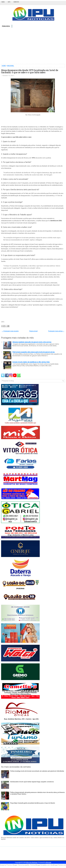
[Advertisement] (33, 46)
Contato (16, 2)
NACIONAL (11, 66)
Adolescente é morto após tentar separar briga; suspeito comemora (32, 782)
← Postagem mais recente (10, 331)
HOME (4, 66)
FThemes (9, 865)
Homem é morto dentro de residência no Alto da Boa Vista (31, 362)
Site (9, 2)
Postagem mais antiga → (56, 331)
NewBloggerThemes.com (58, 865)
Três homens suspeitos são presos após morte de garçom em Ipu (33, 352)
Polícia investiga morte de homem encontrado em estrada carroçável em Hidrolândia (37, 771)
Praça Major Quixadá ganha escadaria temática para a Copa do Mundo (33, 803)
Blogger (49, 862)
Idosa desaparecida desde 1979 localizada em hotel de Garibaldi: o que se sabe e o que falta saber (30, 71)
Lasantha (27, 865)
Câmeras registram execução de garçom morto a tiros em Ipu (32, 342)
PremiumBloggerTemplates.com (40, 865)
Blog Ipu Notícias (32, 862)
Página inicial (6, 26)
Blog (3, 2)
